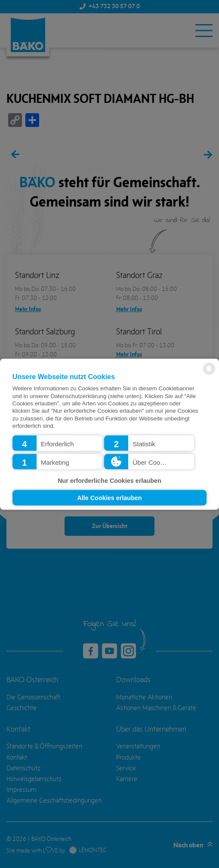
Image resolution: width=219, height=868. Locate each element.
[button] (57, 443)
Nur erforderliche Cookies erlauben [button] (109, 481)
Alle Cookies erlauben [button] (109, 497)
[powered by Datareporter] (209, 374)
